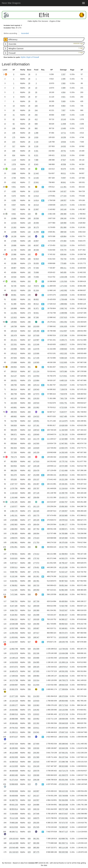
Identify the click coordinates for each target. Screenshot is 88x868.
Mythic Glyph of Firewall (30, 57)
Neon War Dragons (11, 3)
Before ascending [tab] (10, 33)
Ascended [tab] (25, 33)
